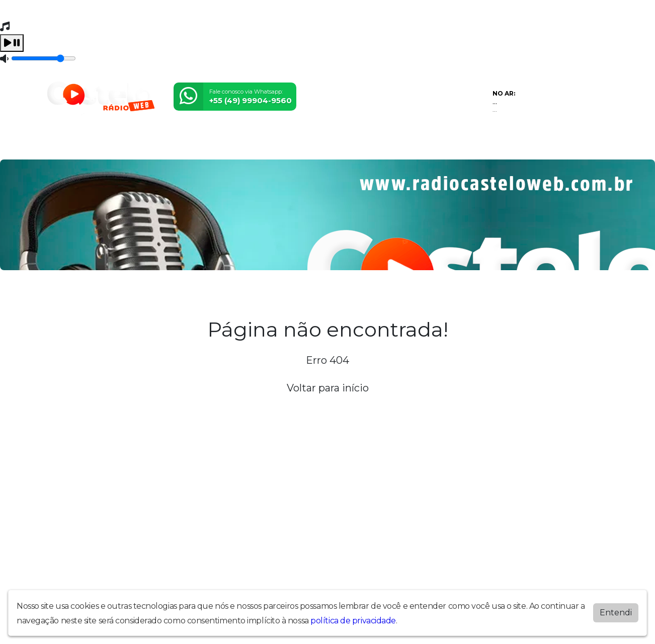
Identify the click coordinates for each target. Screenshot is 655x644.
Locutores (204, 145)
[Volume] (44, 58)
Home (62, 145)
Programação (108, 145)
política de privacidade (353, 621)
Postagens (253, 145)
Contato (333, 145)
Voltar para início (328, 388)
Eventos (160, 145)
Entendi (616, 613)
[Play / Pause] (12, 43)
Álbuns (296, 145)
